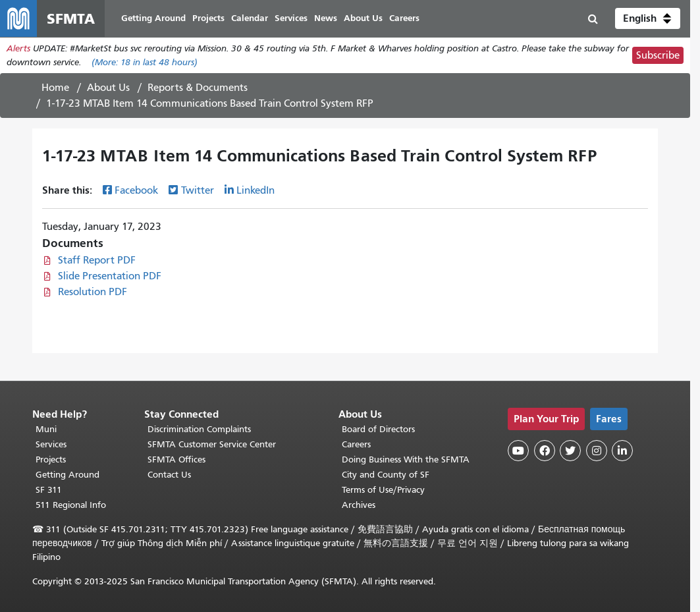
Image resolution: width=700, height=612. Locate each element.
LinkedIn (256, 190)
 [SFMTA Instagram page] (597, 451)
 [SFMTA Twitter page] (570, 451)
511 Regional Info (71, 505)
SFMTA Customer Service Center (212, 444)
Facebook (136, 190)
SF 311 (49, 490)
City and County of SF (386, 475)
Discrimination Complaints (199, 429)
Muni (46, 429)
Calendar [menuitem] (250, 18)
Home (55, 88)
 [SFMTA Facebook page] (545, 451)
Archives (359, 505)
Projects (51, 459)
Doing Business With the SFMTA (406, 459)
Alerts (18, 48)
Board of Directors (378, 429)
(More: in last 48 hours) (145, 62)
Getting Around (67, 475)
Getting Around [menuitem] (153, 18)
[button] (648, 18)
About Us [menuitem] (363, 18)
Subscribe (658, 55)
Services (51, 444)
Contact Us (169, 475)
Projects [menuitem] (208, 18)
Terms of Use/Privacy (383, 490)
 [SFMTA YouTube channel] (518, 451)
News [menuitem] (326, 18)
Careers (356, 444)
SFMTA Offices (176, 459)
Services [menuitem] (291, 18)
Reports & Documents (198, 88)
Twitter (198, 190)
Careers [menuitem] (404, 18)
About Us (108, 88)
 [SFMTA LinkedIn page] (622, 451)
